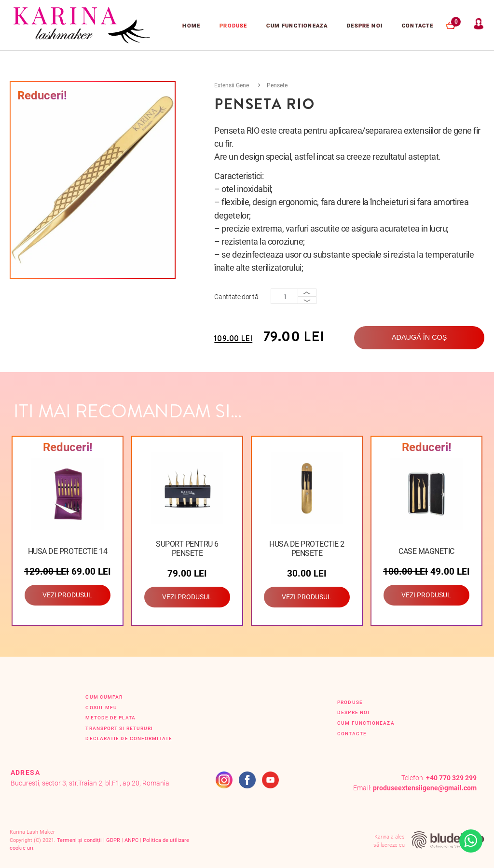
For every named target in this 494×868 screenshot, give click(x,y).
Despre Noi (365, 26)
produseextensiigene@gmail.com (425, 788)
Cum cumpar (104, 697)
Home (191, 26)
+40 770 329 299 (451, 778)
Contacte (418, 26)
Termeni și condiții (79, 840)
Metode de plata (110, 718)
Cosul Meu (101, 708)
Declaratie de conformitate (129, 738)
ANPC (131, 840)
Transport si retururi (119, 728)
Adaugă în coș (419, 337)
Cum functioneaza (297, 26)
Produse (233, 26)
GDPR (113, 840)
